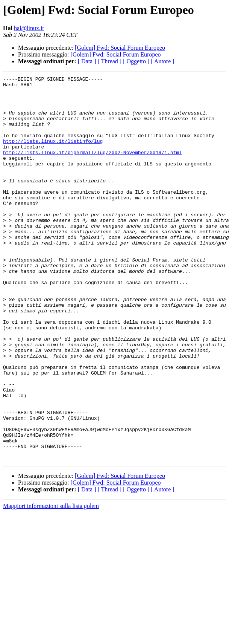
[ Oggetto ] (136, 61)
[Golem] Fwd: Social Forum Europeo (120, 48)
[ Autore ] (162, 61)
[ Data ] (87, 61)
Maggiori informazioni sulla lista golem (51, 583)
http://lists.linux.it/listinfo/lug (53, 154)
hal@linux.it (29, 28)
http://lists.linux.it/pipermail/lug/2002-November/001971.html (93, 168)
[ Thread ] (110, 61)
